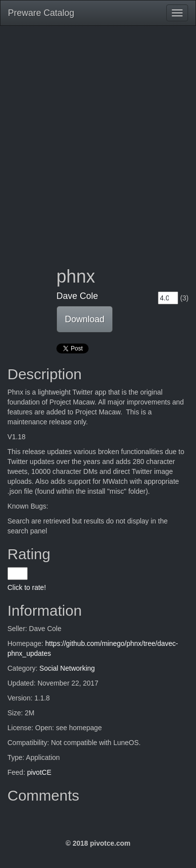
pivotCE (39, 772)
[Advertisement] (98, 139)
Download (85, 319)
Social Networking (67, 668)
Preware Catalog (41, 13)
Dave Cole (77, 296)
